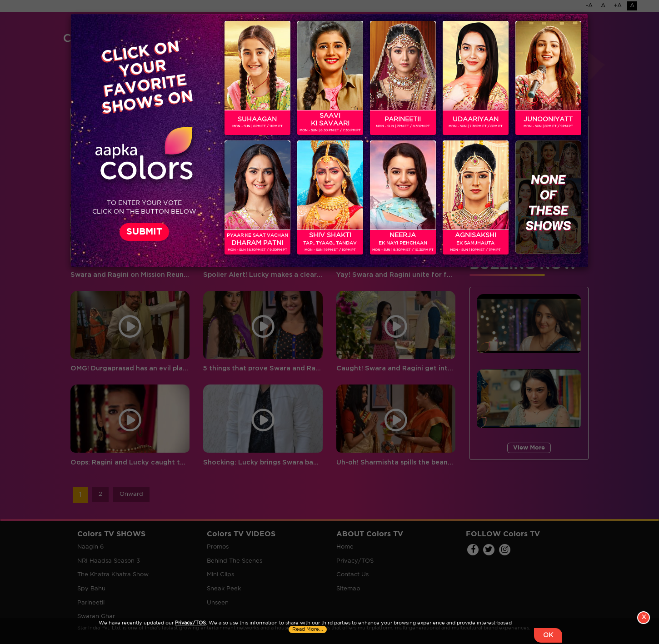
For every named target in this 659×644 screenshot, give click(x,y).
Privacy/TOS (190, 623)
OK (548, 635)
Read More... (308, 629)
